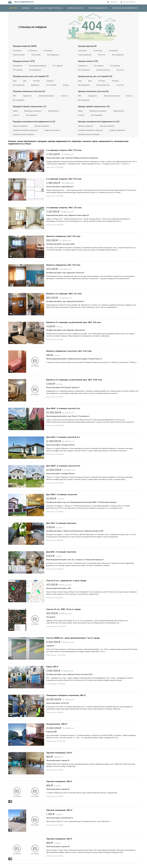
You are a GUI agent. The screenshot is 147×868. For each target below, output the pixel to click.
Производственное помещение (24, 139)
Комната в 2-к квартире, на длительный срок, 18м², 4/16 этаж (74, 384)
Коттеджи (37, 81)
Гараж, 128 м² (52, 671)
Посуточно (102, 55)
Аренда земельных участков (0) (93, 96)
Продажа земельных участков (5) (29, 96)
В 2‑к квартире (58, 66)
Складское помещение (52, 135)
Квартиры (13, 8)
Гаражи (15, 115)
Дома (15, 81)
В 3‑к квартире (18, 70)
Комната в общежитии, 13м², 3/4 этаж (63, 269)
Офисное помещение (20, 130)
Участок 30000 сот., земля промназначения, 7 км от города (73, 642)
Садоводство (28, 100)
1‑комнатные (17, 51)
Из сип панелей (52, 85)
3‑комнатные (48, 51)
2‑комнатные (33, 51)
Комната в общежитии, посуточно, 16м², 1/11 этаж (69, 355)
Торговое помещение (42, 130)
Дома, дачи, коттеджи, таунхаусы (48, 8)
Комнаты (26, 8)
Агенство (64, 100)
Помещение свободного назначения (25, 135)
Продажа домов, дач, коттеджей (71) (31, 76)
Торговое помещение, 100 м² (59, 843)
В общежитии (17, 66)
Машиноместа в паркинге (33, 115)
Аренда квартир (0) (87, 46)
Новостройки (36, 55)
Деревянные (35, 85)
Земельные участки (76, 8)
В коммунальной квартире (38, 66)
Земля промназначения (47, 100)
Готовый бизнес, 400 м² (57, 728)
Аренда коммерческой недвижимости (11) (99, 126)
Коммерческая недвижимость (125, 8)
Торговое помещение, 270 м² (59, 757)
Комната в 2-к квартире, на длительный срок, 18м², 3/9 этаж (74, 327)
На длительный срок (85, 55)
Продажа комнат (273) (24, 61)
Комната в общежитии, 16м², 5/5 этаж (63, 241)
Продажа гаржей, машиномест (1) (29, 111)
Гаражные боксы (54, 115)
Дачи (25, 81)
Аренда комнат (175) (88, 61)
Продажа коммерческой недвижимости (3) (34, 126)
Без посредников (53, 55)
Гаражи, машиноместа (98, 8)
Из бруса (16, 89)
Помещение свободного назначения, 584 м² (66, 700)
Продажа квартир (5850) (25, 46)
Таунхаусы (50, 81)
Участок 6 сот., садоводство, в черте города (66, 585)
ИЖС (15, 100)
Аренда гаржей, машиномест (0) (94, 111)
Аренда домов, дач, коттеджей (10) (95, 81)
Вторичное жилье (19, 55)
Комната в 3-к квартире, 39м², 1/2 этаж (64, 298)
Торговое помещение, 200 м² (59, 814)
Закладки (112, 2)
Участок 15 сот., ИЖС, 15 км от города (63, 614)
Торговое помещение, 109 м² (59, 786)
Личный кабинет (128, 2)
